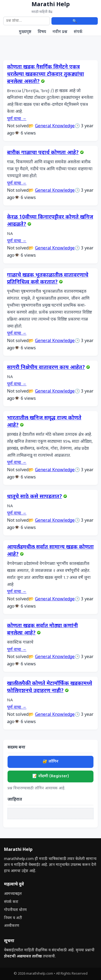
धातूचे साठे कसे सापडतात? (34, 497)
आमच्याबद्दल (13, 894)
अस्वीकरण (12, 926)
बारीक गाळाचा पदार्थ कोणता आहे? (43, 153)
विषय (42, 32)
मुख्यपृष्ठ (25, 32)
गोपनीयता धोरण (15, 910)
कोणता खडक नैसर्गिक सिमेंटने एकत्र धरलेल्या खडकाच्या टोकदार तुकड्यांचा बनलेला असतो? (46, 75)
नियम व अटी (13, 918)
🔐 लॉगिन (50, 762)
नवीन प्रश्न (60, 32)
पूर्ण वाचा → (17, 119)
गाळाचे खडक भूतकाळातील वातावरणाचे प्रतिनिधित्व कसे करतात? (48, 279)
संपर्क (78, 32)
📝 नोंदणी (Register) (51, 776)
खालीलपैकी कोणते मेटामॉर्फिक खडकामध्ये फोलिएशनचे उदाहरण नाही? (50, 687)
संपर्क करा (11, 902)
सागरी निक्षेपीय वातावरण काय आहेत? (46, 368)
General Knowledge (55, 126)
